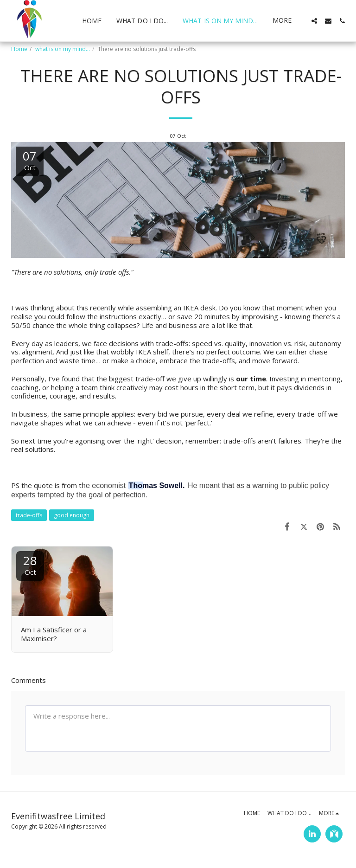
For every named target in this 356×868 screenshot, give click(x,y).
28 (30, 564)
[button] (314, 21)
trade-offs (29, 515)
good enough (72, 515)
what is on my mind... (63, 49)
